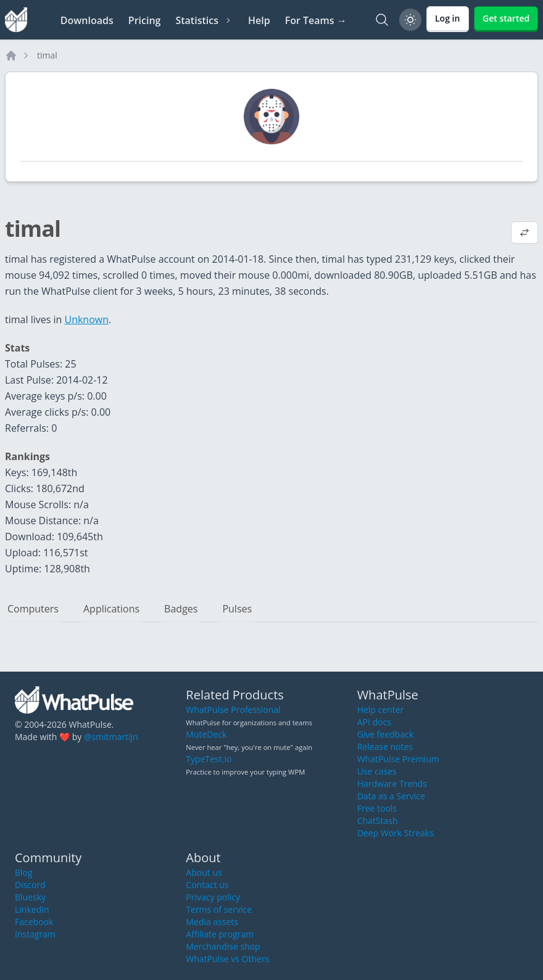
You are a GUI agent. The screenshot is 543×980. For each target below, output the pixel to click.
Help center (381, 710)
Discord (30, 885)
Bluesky (30, 897)
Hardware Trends (392, 784)
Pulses (237, 609)
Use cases (377, 771)
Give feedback (386, 734)
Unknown (86, 319)
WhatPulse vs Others (227, 959)
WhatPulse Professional (233, 710)
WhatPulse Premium (398, 759)
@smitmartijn (111, 737)
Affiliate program (220, 934)
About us (204, 872)
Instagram (35, 934)
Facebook (34, 922)
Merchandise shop (223, 946)
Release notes (385, 747)
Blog (24, 872)
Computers (33, 609)
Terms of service (219, 909)
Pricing (145, 20)
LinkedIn (32, 909)
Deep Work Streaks (396, 833)
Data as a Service (391, 796)
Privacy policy (213, 897)
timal (47, 55)
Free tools (377, 808)
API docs (374, 722)
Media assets (212, 922)
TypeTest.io (209, 759)
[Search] (382, 20)
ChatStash (378, 821)
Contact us (207, 885)
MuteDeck (206, 734)
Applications (111, 609)
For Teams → (316, 20)
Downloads (87, 20)
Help (259, 20)
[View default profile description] (524, 234)
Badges (181, 609)
